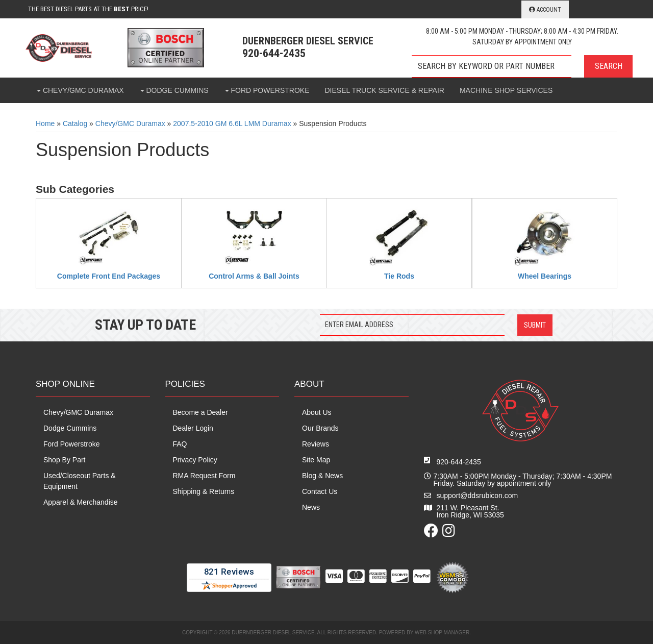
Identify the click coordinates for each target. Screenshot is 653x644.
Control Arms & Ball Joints (254, 276)
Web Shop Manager (442, 633)
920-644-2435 (459, 462)
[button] (522, 66)
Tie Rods (399, 276)
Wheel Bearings (545, 276)
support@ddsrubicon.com (478, 496)
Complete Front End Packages (109, 276)
